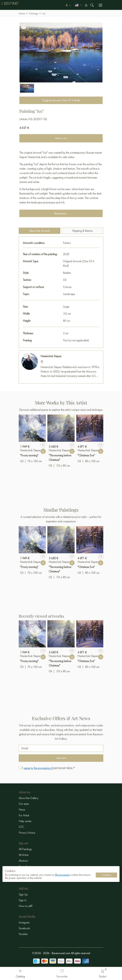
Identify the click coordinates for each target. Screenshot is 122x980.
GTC (21, 827)
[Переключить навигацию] (100, 5)
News (22, 809)
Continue (107, 875)
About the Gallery (29, 798)
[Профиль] (86, 5)
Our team (24, 804)
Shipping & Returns (82, 231)
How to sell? (26, 906)
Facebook (24, 928)
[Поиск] (92, 5)
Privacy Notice (27, 833)
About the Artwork (40, 231)
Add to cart (61, 138)
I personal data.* (48, 768)
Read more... (61, 213)
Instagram (24, 922)
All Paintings (25, 849)
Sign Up (23, 894)
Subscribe (61, 758)
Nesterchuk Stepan (51, 356)
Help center (25, 821)
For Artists (24, 815)
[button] (68, 5)
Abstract (23, 861)
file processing (62, 875)
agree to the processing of (39, 768)
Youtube (23, 934)
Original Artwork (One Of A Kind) (61, 100)
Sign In (23, 900)
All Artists (24, 855)
